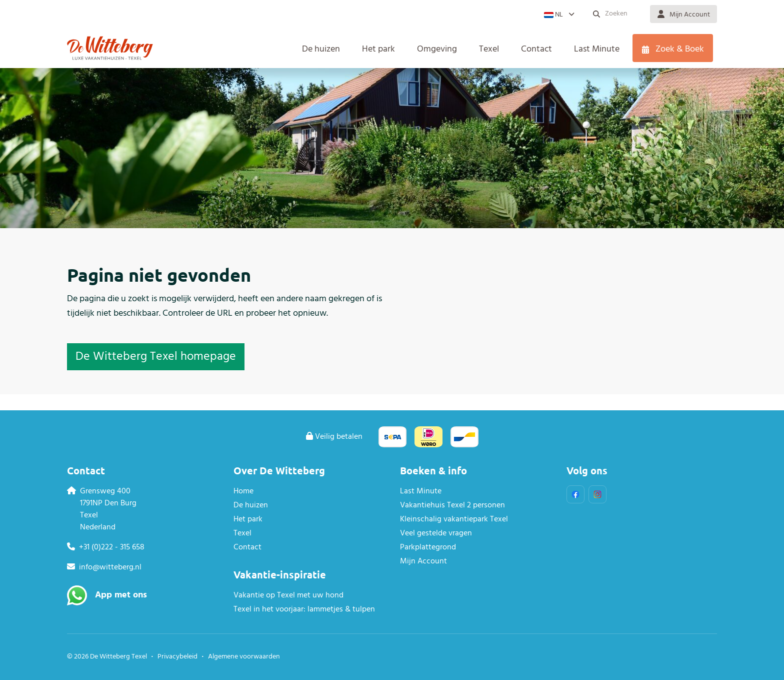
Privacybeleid (177, 657)
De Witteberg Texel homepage (156, 357)
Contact (247, 547)
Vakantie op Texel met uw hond (288, 595)
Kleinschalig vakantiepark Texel (454, 519)
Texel (242, 533)
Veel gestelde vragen (436, 533)
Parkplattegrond (428, 547)
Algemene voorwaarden (244, 657)
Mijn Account (423, 561)
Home (243, 491)
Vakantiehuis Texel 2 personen (452, 505)
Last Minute (421, 491)
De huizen (251, 505)
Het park (248, 519)
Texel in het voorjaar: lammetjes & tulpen (304, 609)
